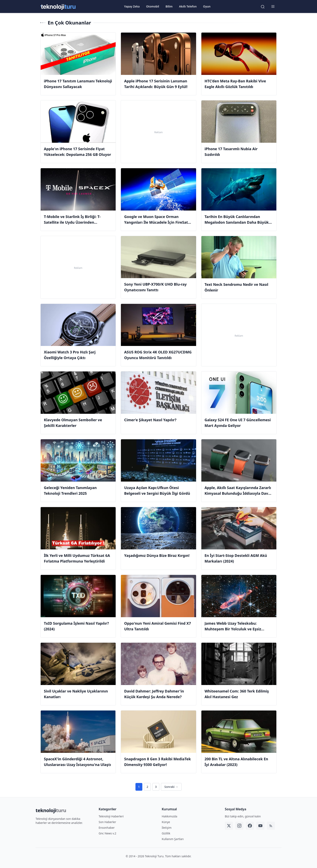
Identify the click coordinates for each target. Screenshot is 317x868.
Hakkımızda (170, 816)
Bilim (169, 6)
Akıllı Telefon (188, 6)
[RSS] (271, 826)
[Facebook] (250, 826)
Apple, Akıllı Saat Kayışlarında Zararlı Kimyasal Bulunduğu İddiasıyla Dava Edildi (238, 493)
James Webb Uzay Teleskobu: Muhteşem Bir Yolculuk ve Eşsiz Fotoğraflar (233, 629)
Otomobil (153, 6)
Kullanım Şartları (173, 839)
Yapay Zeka (132, 6)
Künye (166, 822)
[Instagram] (239, 826)
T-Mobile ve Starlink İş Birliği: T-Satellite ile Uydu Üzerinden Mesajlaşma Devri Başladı (72, 222)
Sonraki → (171, 787)
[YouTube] (260, 826)
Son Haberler (107, 822)
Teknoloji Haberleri (111, 816)
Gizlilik (166, 833)
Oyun (207, 6)
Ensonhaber (107, 828)
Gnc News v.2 (107, 833)
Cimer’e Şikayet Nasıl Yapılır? (150, 420)
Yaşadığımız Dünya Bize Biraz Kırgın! (157, 555)
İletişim (167, 828)
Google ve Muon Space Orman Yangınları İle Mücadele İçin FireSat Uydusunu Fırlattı (156, 222)
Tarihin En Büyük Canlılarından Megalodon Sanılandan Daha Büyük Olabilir (237, 222)
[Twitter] (229, 826)
